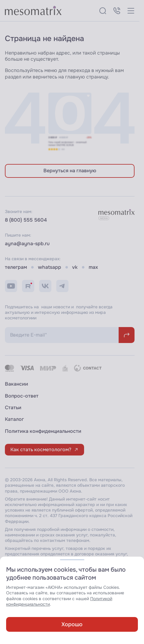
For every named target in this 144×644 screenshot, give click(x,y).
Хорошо (72, 624)
